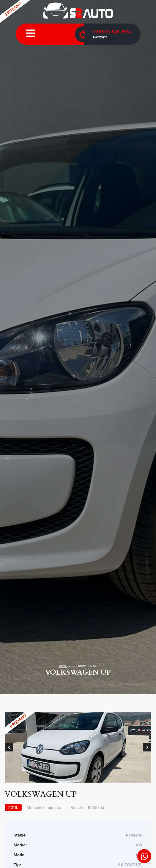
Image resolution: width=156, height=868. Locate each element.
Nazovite (100, 37)
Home (63, 666)
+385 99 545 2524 (112, 32)
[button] (9, 747)
